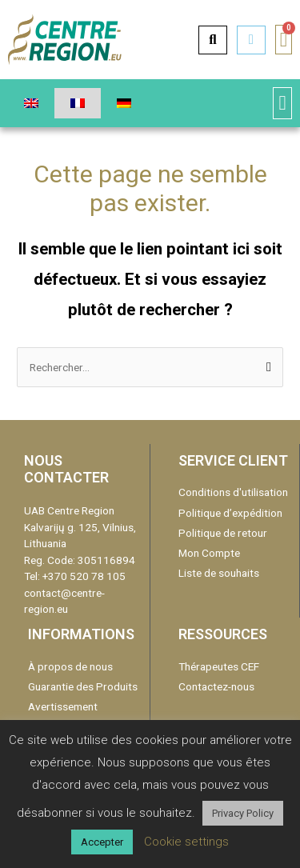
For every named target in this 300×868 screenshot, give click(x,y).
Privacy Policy (243, 813)
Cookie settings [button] (186, 842)
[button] (282, 103)
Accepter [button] (102, 842)
